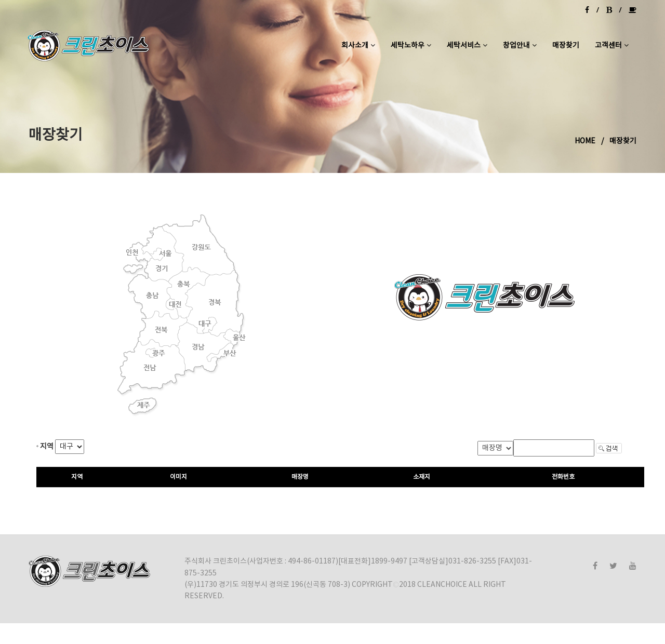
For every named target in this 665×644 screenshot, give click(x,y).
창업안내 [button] (520, 46)
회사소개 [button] (358, 46)
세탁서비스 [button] (467, 46)
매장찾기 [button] (566, 46)
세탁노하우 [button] (411, 46)
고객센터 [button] (612, 46)
